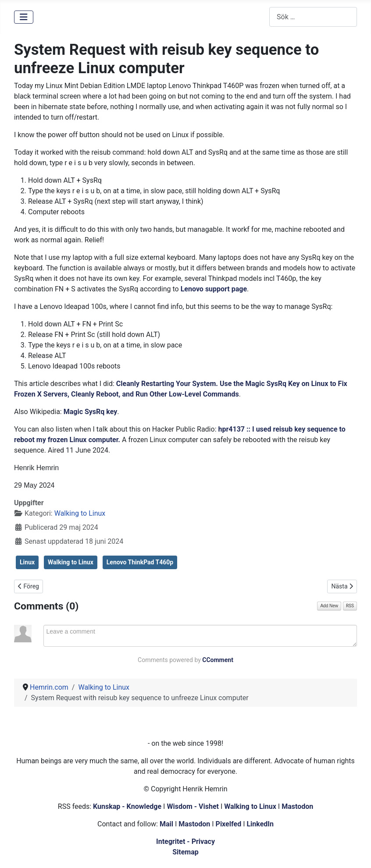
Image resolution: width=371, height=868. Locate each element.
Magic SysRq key (91, 412)
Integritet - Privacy (185, 841)
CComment (218, 660)
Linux (27, 562)
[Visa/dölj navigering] (24, 17)
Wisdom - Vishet (193, 806)
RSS (350, 606)
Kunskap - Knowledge (127, 806)
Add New (329, 606)
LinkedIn (260, 824)
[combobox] (313, 17)
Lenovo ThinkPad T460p (140, 562)
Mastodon (297, 806)
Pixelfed (229, 824)
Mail (166, 824)
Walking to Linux (80, 513)
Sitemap (185, 852)
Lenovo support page (214, 289)
